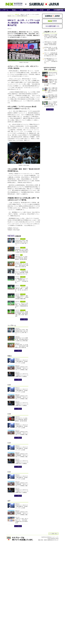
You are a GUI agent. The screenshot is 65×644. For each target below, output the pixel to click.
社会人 (14, 10)
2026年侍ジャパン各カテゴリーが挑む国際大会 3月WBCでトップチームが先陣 (22, 361)
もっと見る (24, 319)
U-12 (42, 10)
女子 (48, 10)
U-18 (28, 10)
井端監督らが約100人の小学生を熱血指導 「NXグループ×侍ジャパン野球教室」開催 (22, 368)
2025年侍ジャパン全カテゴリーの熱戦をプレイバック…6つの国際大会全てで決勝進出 (22, 375)
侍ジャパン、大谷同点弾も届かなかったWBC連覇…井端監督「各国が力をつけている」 (22, 273)
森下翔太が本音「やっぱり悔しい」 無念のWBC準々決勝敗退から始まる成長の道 (22, 265)
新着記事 (18, 14)
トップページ (11, 14)
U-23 (21, 10)
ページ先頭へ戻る (53, 534)
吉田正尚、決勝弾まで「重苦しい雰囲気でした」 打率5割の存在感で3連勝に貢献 (22, 297)
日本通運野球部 (59, 10)
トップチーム (4, 10)
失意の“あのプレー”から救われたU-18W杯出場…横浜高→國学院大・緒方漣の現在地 (22, 258)
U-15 (35, 10)
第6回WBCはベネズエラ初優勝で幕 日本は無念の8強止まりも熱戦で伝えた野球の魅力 (22, 251)
